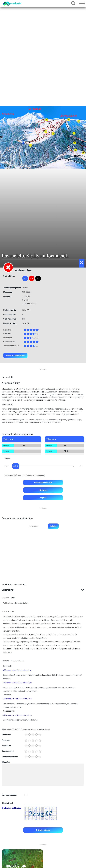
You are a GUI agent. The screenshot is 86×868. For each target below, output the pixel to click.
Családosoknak (8, 752)
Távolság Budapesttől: (12, 288)
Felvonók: (7, 296)
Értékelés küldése (43, 830)
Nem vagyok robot (9, 795)
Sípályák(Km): (9, 276)
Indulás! (53, 526)
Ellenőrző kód (7, 803)
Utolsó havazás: (10, 310)
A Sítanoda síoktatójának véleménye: (17, 670)
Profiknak (6, 741)
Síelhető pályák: (10, 319)
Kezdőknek (6, 735)
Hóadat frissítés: (10, 323)
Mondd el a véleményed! (15, 355)
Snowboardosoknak (10, 757)
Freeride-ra (6, 746)
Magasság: (8, 292)
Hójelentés (43, 490)
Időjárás (43, 498)
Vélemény (6, 762)
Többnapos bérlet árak (43, 483)
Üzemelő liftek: (10, 315)
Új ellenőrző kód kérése (11, 808)
